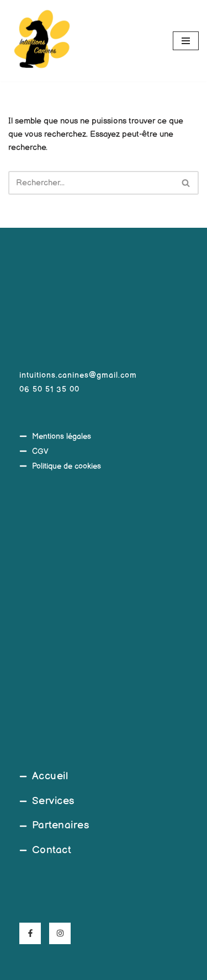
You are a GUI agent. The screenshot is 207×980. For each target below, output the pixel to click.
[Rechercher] (91, 183)
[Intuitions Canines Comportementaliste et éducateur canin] (41, 41)
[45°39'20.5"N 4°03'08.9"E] (104, 620)
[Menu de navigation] (186, 41)
